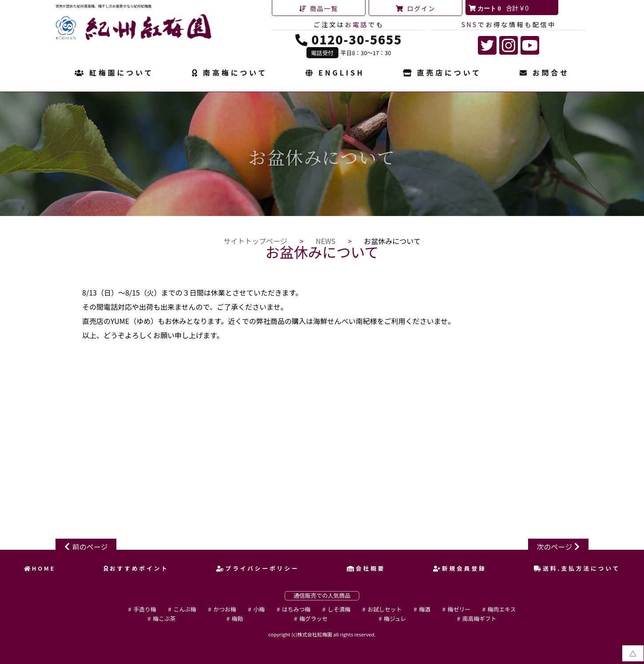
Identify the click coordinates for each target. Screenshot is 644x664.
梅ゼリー (459, 609)
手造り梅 (145, 609)
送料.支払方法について (577, 568)
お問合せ (545, 73)
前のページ (90, 547)
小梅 (259, 609)
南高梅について (230, 73)
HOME (40, 568)
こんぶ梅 (185, 609)
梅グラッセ (314, 618)
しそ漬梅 (339, 609)
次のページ (555, 547)
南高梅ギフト (479, 618)
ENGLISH (335, 73)
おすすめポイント (136, 568)
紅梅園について (114, 73)
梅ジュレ (395, 618)
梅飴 (238, 618)
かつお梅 (225, 609)
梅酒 (425, 609)
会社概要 (366, 568)
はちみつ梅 (296, 609)
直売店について (442, 73)
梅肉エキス (502, 609)
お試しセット (385, 609)
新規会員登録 (460, 568)
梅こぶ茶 (164, 618)
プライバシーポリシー (258, 568)
